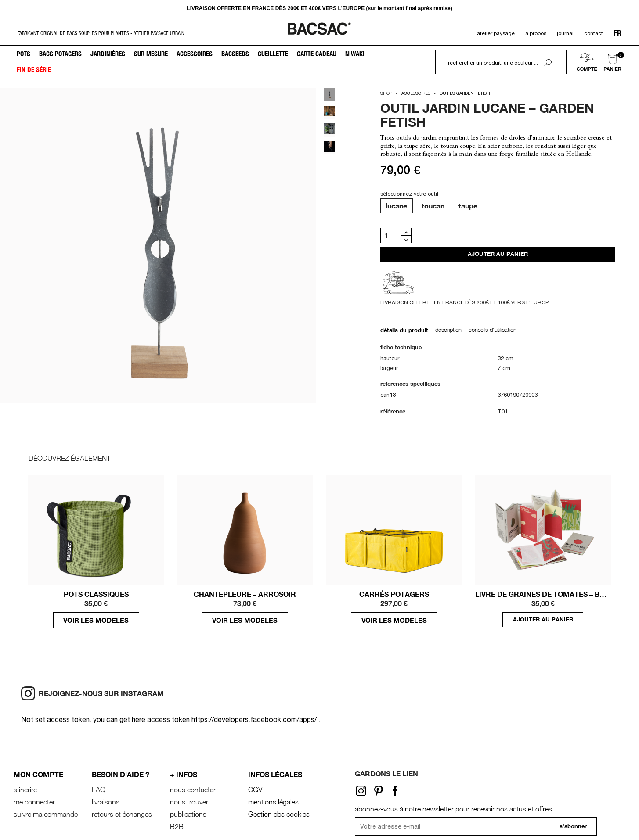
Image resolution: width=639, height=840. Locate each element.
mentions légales (273, 802)
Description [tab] (448, 330)
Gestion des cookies (279, 814)
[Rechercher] (492, 63)
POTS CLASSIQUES (96, 594)
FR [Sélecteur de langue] (617, 33)
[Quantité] (391, 235)
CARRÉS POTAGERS (394, 594)
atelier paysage (496, 33)
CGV (255, 790)
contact (594, 33)
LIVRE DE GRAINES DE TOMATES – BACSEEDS (543, 594)
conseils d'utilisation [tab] (493, 330)
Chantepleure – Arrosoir (245, 594)
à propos (536, 33)
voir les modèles (96, 620)
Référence (393, 411)
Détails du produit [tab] (404, 330)
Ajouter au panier (498, 254)
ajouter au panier (543, 619)
